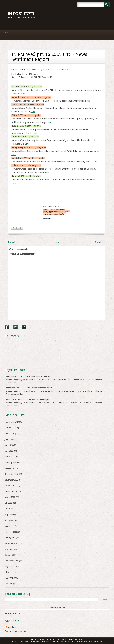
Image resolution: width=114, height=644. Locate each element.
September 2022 (12, 491)
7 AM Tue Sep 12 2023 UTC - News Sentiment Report (28, 399)
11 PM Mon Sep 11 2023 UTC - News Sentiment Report (29, 388)
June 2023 (9, 439)
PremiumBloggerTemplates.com (87, 642)
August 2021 (10, 567)
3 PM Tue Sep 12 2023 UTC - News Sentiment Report (28, 376)
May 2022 (9, 514)
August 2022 (10, 497)
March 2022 (10, 526)
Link (23, 94)
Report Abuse (12, 614)
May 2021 (9, 584)
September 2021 (12, 561)
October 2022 (10, 486)
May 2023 (9, 445)
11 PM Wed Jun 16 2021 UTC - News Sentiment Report (49, 57)
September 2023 (12, 422)
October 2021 (10, 555)
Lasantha (65, 642)
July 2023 (8, 434)
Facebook (7, 327)
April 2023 (9, 451)
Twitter (15, 327)
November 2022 (11, 480)
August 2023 (10, 428)
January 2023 (10, 468)
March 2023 (10, 457)
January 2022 (10, 538)
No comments (62, 69)
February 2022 (11, 532)
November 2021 (11, 549)
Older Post (100, 242)
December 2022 (11, 474)
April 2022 (9, 520)
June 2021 (9, 578)
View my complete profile (15, 631)
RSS (24, 327)
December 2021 (11, 543)
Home (57, 242)
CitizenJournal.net (30, 642)
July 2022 (8, 503)
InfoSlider (21, 14)
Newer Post (13, 242)
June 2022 (9, 509)
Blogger (62, 607)
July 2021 (8, 572)
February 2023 (11, 463)
